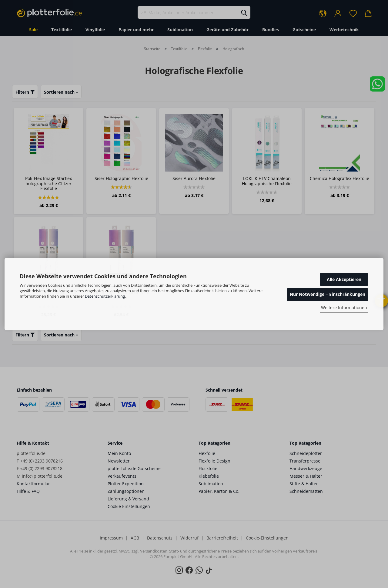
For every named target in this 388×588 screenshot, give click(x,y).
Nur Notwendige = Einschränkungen (328, 294)
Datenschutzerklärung (105, 296)
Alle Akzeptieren (344, 279)
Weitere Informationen (344, 307)
